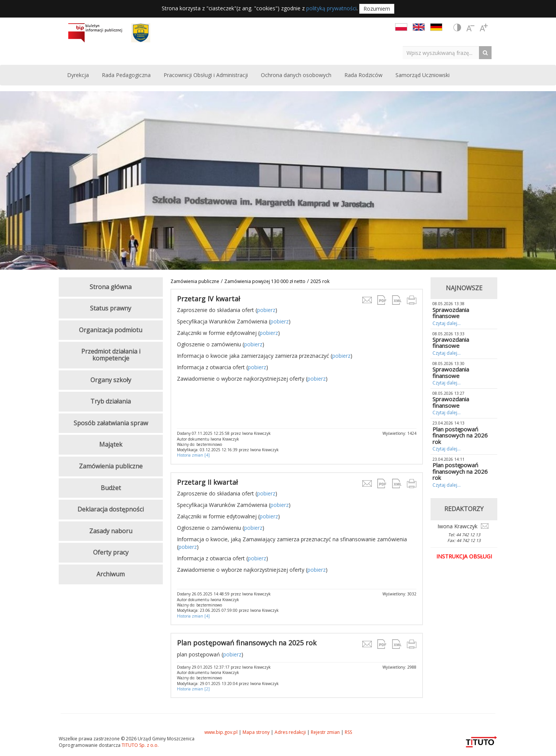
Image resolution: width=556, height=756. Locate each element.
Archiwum (111, 574)
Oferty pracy (111, 552)
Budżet (111, 488)
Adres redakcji (290, 732)
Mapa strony (256, 732)
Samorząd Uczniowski (423, 75)
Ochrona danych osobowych (296, 75)
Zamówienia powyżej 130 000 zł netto (265, 281)
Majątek (111, 444)
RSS (348, 732)
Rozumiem (377, 9)
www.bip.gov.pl (221, 732)
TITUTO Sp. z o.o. (140, 745)
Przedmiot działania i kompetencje (111, 355)
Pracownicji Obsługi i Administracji (206, 75)
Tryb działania (111, 401)
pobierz (266, 310)
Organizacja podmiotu (111, 330)
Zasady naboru (111, 531)
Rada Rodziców (363, 75)
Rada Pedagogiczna (126, 75)
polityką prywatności (331, 8)
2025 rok (320, 281)
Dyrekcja (78, 75)
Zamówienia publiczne (195, 281)
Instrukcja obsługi (464, 556)
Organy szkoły (111, 380)
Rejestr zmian (325, 732)
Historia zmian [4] (193, 455)
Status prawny (111, 308)
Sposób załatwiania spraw (111, 423)
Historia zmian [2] (193, 689)
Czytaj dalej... (447, 323)
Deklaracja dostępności (111, 509)
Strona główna (111, 287)
